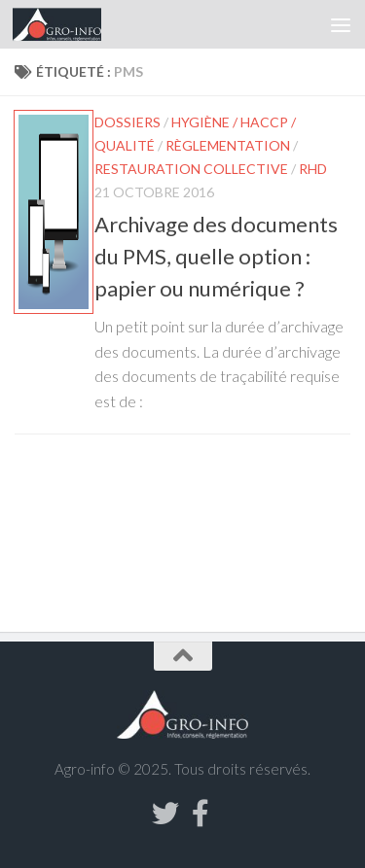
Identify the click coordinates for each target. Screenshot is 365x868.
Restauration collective (191, 169)
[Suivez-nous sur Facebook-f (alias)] (201, 814)
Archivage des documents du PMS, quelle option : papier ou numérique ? (216, 256)
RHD (313, 169)
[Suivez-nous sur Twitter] (165, 814)
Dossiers (128, 122)
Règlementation (228, 145)
